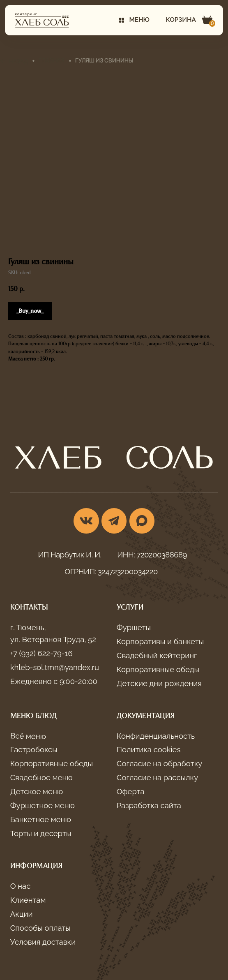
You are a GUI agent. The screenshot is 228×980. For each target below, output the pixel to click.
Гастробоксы (34, 750)
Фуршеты (134, 628)
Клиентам (28, 900)
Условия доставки (43, 942)
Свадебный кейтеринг (157, 655)
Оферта (131, 792)
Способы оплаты (40, 928)
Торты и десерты (41, 833)
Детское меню (37, 792)
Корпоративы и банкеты (160, 641)
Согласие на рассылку (158, 778)
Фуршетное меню (43, 805)
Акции (22, 914)
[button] (135, 20)
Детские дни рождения (159, 683)
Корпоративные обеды (158, 669)
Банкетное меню (41, 819)
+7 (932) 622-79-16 (41, 653)
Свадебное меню (41, 778)
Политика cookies (149, 750)
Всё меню (28, 736)
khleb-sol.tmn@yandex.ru (55, 667)
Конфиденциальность (156, 736)
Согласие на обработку (160, 764)
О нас (21, 886)
